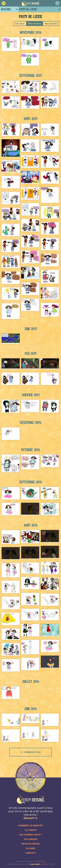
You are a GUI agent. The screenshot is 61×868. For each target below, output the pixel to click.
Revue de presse (31, 844)
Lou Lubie (35, 864)
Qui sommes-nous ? (31, 835)
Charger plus (31, 752)
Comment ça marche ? (30, 825)
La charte (31, 830)
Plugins (31, 848)
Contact (31, 853)
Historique (31, 839)
